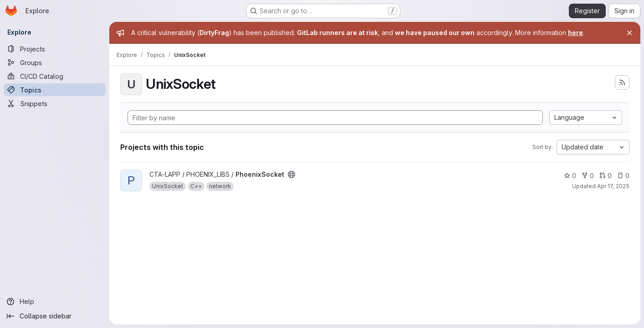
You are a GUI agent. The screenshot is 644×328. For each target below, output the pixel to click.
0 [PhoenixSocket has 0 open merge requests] (606, 176)
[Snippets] (55, 103)
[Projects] (55, 49)
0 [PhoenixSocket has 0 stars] (570, 176)
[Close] (629, 33)
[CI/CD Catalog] (55, 76)
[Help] (55, 302)
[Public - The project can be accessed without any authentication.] (291, 174)
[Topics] (55, 90)
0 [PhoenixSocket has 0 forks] (588, 176)
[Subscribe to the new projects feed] (622, 82)
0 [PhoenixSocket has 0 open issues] (623, 176)
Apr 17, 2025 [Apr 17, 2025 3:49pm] (613, 186)
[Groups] (55, 62)
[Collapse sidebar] (55, 316)
